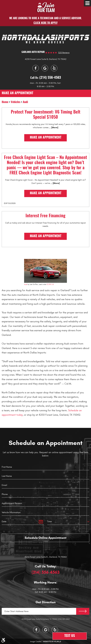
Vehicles (16, 102)
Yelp (54, 68)
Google (45, 68)
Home (5, 102)
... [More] (53, 127)
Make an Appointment (46, 138)
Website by (52, 642)
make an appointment (17, 93)
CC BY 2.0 (50, 284)
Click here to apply (45, 23)
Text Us (70, 636)
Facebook (36, 68)
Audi (25, 102)
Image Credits (36, 642)
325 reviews (64, 53)
